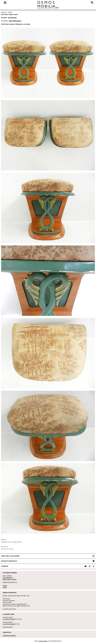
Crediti (5, 587)
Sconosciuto (12, 18)
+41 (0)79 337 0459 (9, 619)
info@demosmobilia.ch (10, 636)
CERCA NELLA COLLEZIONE (10, 556)
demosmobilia (43, 641)
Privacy (5, 586)
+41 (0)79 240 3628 (9, 624)
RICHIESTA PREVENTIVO (9, 561)
